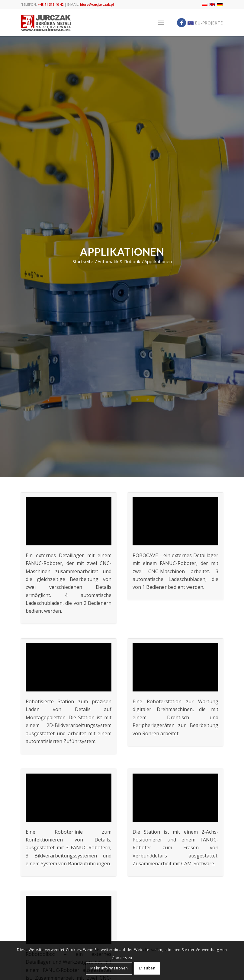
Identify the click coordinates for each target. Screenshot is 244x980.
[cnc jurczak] (46, 23)
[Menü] (161, 23)
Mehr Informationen (109, 968)
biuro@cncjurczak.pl (97, 4)
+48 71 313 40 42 (51, 4)
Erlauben (147, 968)
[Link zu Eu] (204, 23)
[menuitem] (161, 23)
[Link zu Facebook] (181, 23)
